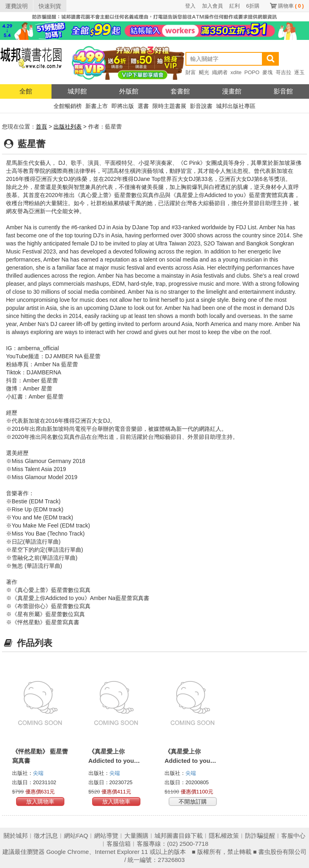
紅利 (235, 6)
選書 (143, 106)
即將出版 (123, 106)
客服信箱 (119, 844)
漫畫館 (232, 91)
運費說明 (16, 6)
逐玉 (299, 72)
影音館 (283, 91)
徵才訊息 (46, 836)
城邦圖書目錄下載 (179, 836)
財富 (191, 72)
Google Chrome (68, 852)
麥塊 (268, 72)
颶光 (204, 72)
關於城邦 (16, 836)
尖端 (38, 773)
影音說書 (201, 106)
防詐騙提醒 (260, 836)
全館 (26, 91)
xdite (236, 72)
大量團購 (136, 836)
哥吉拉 (283, 72)
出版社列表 (68, 127)
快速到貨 (50, 6)
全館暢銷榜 (68, 106)
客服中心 (293, 836)
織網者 (220, 72)
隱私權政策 (224, 836)
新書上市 (97, 106)
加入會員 (212, 6)
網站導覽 (106, 836)
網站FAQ (76, 836)
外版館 (129, 91)
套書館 (180, 91)
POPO (252, 72)
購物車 (291, 6)
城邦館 (77, 91)
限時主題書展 (169, 106)
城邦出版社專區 (236, 106)
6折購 (253, 6)
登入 (190, 6)
